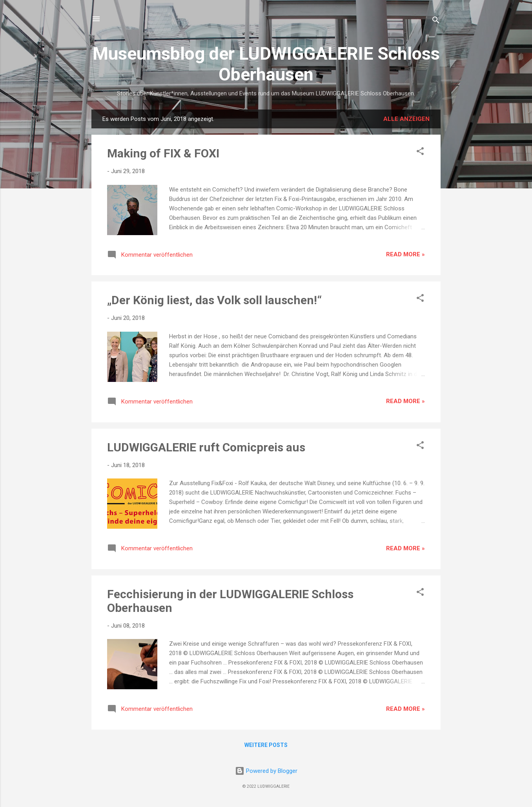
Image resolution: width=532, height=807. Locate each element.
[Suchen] (436, 21)
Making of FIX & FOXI (163, 153)
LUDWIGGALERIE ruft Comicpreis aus (206, 447)
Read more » (405, 254)
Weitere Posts (266, 745)
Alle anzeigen (406, 119)
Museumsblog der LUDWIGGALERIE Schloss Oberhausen (266, 64)
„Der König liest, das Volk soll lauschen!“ (214, 300)
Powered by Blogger (266, 771)
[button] (420, 152)
